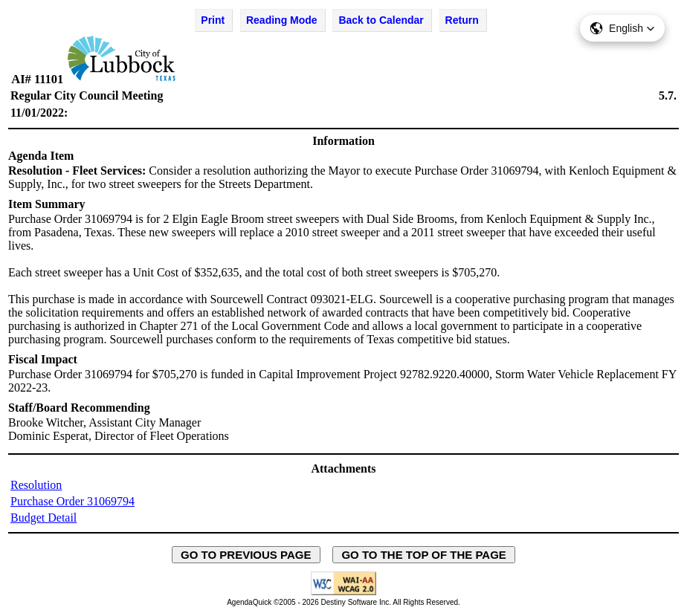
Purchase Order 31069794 (72, 501)
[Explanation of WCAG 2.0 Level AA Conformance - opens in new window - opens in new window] (343, 593)
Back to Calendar (381, 20)
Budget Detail (43, 518)
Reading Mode (282, 20)
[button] (622, 28)
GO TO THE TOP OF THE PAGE (424, 555)
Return (462, 20)
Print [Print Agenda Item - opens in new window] (213, 20)
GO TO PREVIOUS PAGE (246, 555)
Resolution (36, 485)
